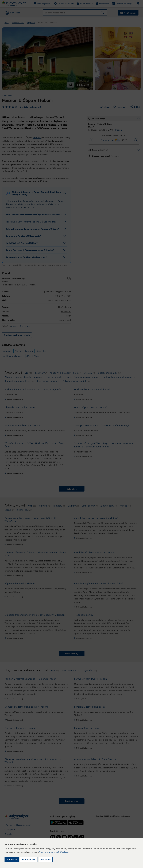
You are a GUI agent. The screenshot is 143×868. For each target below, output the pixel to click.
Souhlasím (12, 859)
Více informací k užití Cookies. (54, 852)
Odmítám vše (29, 859)
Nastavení (46, 859)
